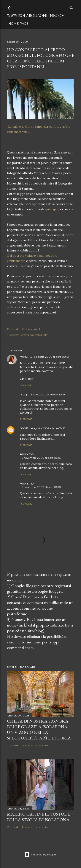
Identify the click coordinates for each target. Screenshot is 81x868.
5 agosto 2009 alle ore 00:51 (51, 357)
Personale (41, 335)
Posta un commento (35, 745)
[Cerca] (71, 7)
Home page (18, 24)
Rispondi (26, 385)
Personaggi (27, 335)
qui (48, 209)
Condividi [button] (13, 329)
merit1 (25, 428)
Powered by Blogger (41, 855)
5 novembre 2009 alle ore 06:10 (41, 487)
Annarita (26, 357)
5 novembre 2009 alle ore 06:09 (42, 458)
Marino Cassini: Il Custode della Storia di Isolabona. (39, 817)
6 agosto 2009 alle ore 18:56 (48, 428)
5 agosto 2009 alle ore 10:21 (48, 394)
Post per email (31, 329)
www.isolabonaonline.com (36, 15)
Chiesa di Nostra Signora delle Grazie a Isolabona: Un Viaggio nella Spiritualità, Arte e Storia (39, 729)
